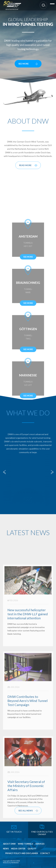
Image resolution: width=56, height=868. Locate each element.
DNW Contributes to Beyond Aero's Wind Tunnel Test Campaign (28, 721)
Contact (45, 853)
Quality (32, 849)
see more (24, 64)
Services (40, 844)
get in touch (14, 832)
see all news (26, 812)
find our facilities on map (42, 833)
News (6, 849)
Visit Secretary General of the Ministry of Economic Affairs (26, 806)
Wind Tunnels (26, 844)
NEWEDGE (15, 863)
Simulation (28, 493)
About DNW (9, 844)
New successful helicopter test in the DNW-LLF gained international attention (28, 635)
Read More (25, 167)
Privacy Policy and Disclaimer (22, 853)
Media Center (18, 849)
